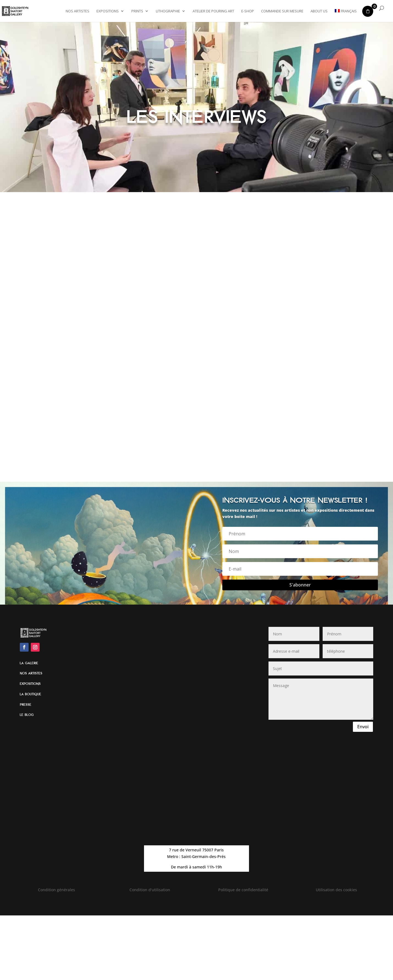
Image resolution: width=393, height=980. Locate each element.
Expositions (108, 11)
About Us (319, 11)
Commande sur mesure (282, 11)
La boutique (31, 694)
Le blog (27, 715)
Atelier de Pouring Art (213, 11)
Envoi (363, 727)
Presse (26, 705)
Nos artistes (78, 11)
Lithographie (168, 11)
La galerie (29, 663)
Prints (137, 11)
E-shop (248, 11)
